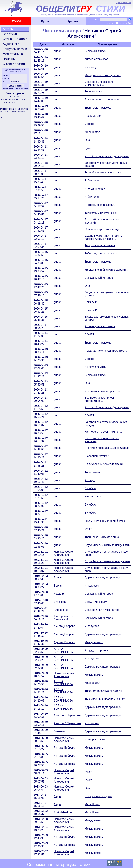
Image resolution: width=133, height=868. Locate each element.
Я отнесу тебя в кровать (100, 205)
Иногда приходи (95, 189)
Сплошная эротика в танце (102, 229)
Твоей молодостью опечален (103, 691)
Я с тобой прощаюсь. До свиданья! (107, 156)
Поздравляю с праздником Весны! (107, 351)
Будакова (60, 602)
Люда (57, 796)
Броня (58, 577)
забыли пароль (22, 89)
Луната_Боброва (64, 626)
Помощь (9, 59)
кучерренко (61, 610)
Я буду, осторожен (96, 650)
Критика (73, 21)
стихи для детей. (15, 101)
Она (87, 140)
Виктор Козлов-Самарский (63, 618)
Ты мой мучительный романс (103, 172)
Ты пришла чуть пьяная (100, 245)
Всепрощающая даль (98, 796)
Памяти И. (91, 302)
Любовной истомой (97, 456)
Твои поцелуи (93, 91)
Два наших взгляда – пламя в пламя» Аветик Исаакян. (104, 237)
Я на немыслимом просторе (103, 391)
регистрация (8, 89)
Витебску (91, 488)
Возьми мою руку (96, 602)
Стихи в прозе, (11, 99)
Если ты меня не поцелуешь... (104, 100)
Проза (45, 21)
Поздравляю (93, 116)
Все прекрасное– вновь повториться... (100, 399)
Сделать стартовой (124, 3)
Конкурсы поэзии (15, 49)
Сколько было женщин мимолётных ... (99, 83)
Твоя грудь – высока (98, 108)
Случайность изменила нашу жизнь (108, 545)
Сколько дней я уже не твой (103, 610)
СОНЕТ (90, 334)
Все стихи (10, 34)
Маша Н (59, 594)
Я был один (92, 181)
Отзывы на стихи (15, 39)
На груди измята (95, 367)
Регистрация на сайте (14, 109)
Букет (88, 148)
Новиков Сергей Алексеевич (64, 553)
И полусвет (92, 586)
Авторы (8, 29)
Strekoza (59, 731)
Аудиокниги (11, 44)
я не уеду (91, 67)
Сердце (90, 124)
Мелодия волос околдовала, (103, 75)
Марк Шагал (92, 132)
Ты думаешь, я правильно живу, (105, 699)
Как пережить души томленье (104, 432)
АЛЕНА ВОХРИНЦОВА (63, 650)
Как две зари (93, 496)
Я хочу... (90, 480)
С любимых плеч (96, 51)
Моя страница (13, 54)
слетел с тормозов (97, 59)
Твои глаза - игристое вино (102, 537)
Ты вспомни (92, 472)
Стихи (16, 21)
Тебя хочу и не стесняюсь (101, 213)
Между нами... (94, 642)
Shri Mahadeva (63, 812)
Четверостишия (95, 740)
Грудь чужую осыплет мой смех (105, 521)
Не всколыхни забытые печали (105, 464)
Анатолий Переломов (67, 715)
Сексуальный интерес (99, 278)
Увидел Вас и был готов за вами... (106, 270)
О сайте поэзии (14, 64)
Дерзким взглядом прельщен (103, 577)
